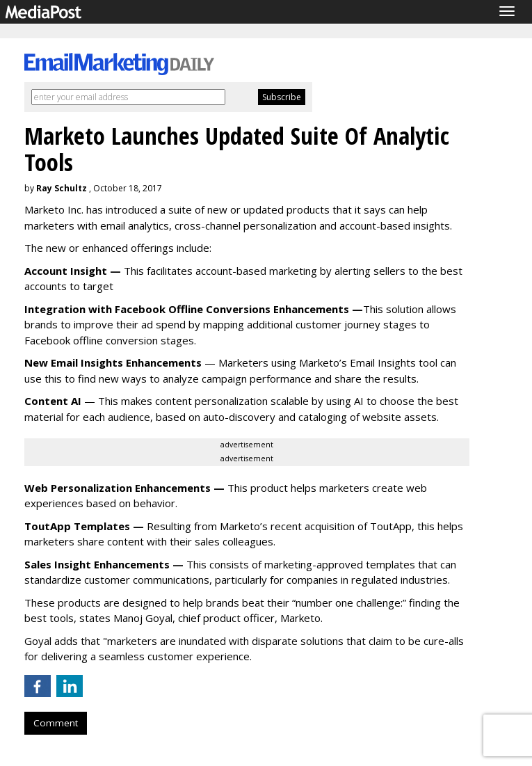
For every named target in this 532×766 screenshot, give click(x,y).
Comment (56, 723)
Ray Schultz (62, 188)
